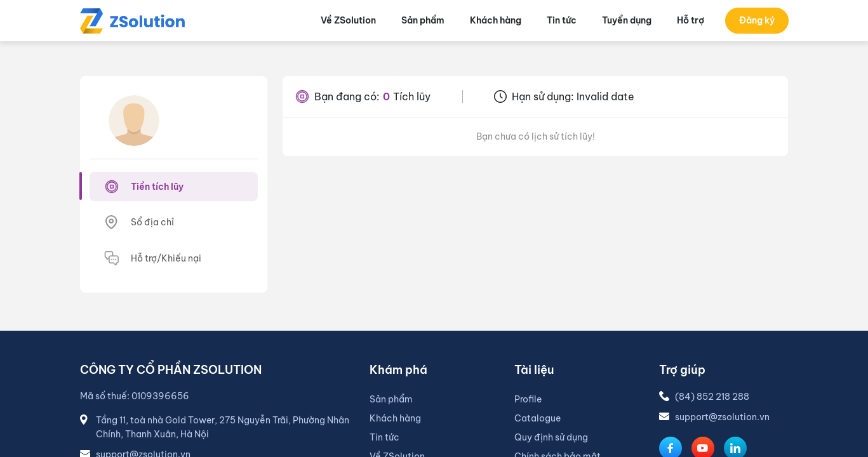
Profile (528, 399)
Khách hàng (395, 418)
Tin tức (384, 437)
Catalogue (537, 418)
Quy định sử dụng (551, 437)
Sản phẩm (391, 399)
